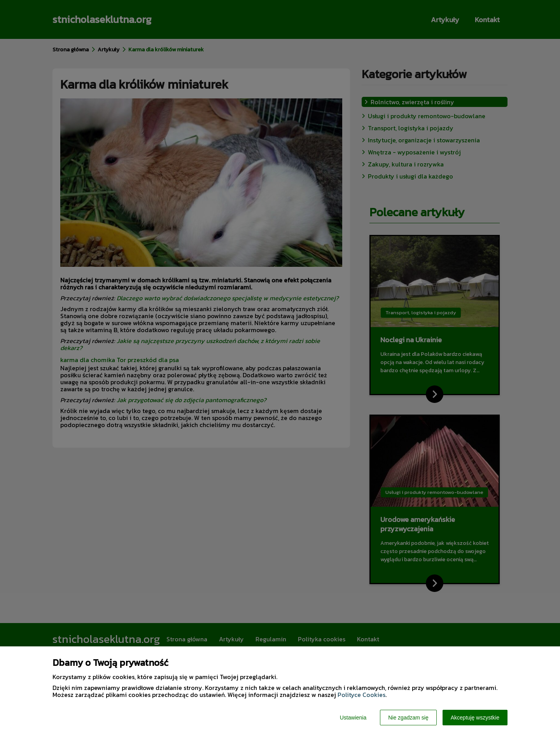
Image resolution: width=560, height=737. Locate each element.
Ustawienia (353, 718)
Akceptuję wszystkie (475, 718)
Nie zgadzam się (408, 718)
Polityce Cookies (361, 695)
